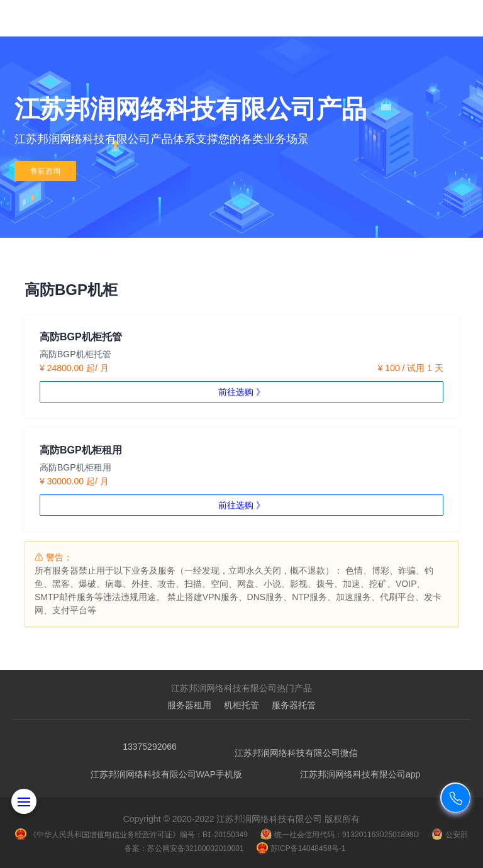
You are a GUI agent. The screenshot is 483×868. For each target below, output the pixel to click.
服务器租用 (189, 705)
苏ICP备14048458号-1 (301, 849)
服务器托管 (294, 705)
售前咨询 (45, 171)
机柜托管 (241, 705)
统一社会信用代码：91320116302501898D (340, 835)
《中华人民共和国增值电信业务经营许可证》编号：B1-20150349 (131, 835)
